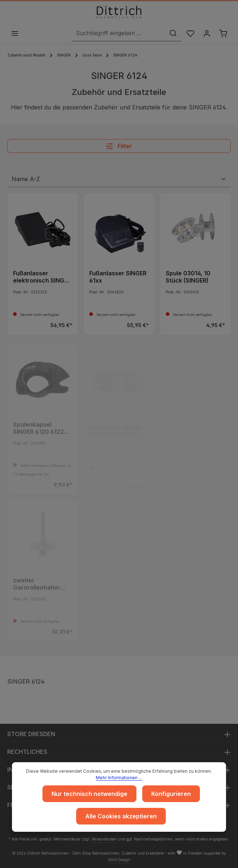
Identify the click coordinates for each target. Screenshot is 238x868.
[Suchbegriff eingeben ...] (116, 34)
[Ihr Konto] (206, 34)
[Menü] (15, 34)
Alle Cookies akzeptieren (121, 816)
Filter (119, 147)
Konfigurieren (171, 794)
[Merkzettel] (189, 34)
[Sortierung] (119, 180)
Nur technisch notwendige (89, 794)
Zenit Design (119, 860)
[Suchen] (171, 34)
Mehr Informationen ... (119, 778)
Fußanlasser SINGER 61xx (118, 277)
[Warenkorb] (223, 34)
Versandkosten (104, 839)
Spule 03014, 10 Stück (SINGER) (188, 277)
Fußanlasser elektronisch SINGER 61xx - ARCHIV (42, 277)
